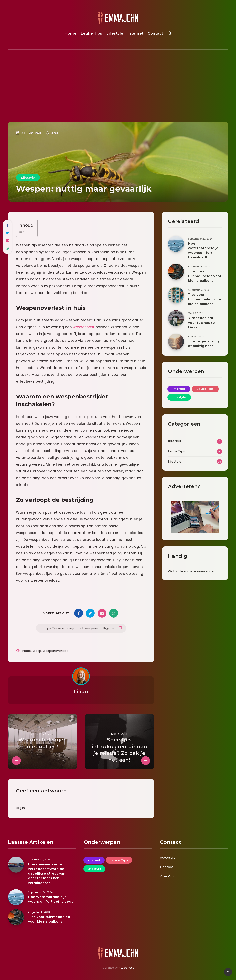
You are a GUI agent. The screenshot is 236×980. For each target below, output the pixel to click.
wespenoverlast (55, 651)
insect (27, 651)
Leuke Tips (91, 33)
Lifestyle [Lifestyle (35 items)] (179, 397)
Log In (20, 808)
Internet (135, 33)
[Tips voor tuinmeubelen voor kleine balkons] (16, 917)
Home (70, 33)
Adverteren (169, 857)
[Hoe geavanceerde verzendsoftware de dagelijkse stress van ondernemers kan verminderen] (16, 865)
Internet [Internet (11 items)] (179, 389)
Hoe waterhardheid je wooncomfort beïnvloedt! (203, 251)
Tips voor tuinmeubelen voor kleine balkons (205, 276)
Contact (155, 33)
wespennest (84, 327)
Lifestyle (115, 33)
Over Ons (167, 876)
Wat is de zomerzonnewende (191, 571)
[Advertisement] (118, 80)
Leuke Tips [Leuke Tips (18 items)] (205, 389)
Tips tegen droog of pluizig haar (203, 344)
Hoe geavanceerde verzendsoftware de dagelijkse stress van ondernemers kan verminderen (47, 874)
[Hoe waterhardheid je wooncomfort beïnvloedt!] (16, 897)
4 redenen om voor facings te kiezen (201, 323)
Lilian (81, 691)
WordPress (127, 968)
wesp (37, 651)
